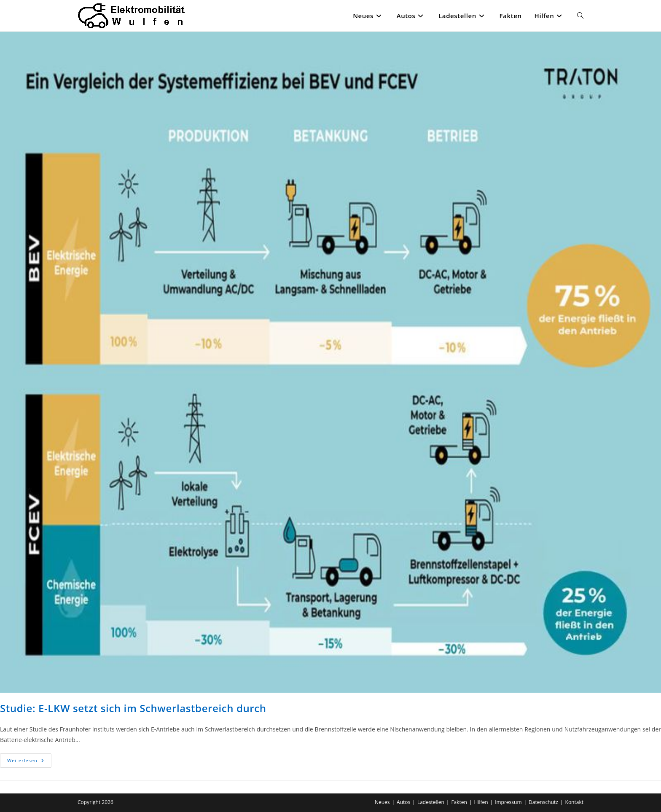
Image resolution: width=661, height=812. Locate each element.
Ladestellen (431, 802)
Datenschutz (543, 802)
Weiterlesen (29, 762)
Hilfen (481, 802)
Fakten (459, 802)
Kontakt (574, 802)
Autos (403, 802)
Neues (382, 802)
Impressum (508, 802)
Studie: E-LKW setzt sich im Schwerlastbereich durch (133, 708)
